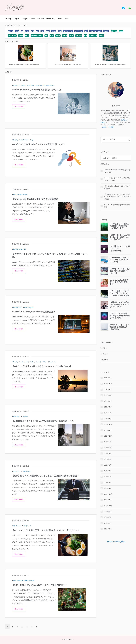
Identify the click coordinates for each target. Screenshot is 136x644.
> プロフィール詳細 (107, 127)
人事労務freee (12, 36)
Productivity (51, 19)
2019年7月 (108, 523)
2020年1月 (108, 488)
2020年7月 (108, 453)
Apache (102, 36)
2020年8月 (108, 448)
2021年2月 (108, 413)
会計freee (114, 31)
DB (19, 85)
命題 (86, 36)
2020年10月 (108, 436)
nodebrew (79, 36)
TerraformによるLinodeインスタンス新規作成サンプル (38, 144)
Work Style (104, 360)
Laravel (28, 85)
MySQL (33, 85)
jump (55, 362)
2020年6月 (108, 459)
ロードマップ (93, 36)
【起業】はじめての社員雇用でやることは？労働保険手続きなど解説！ (45, 476)
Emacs (54, 31)
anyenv (26, 307)
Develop (8, 19)
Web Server (51, 85)
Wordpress (31, 581)
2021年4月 (108, 401)
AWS (60, 31)
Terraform (26, 140)
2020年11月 (108, 430)
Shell (48, 31)
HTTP (27, 36)
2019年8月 (108, 517)
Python (45, 85)
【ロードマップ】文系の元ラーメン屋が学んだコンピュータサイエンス (45, 530)
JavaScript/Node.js (95, 31)
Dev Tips (103, 348)
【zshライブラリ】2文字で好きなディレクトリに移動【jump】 (42, 366)
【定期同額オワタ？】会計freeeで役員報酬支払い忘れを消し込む (43, 421)
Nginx (37, 85)
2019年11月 (108, 500)
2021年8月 (108, 390)
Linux (27, 31)
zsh (37, 31)
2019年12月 (108, 494)
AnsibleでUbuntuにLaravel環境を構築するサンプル (37, 90)
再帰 (46, 36)
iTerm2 (21, 36)
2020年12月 (108, 424)
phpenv (31, 307)
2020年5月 (108, 465)
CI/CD (15, 195)
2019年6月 (108, 529)
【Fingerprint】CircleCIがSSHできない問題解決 (35, 199)
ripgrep (58, 36)
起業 (33, 31)
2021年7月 (108, 395)
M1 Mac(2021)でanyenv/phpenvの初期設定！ (34, 312)
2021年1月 (108, 419)
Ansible (15, 85)
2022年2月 (108, 378)
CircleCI (20, 195)
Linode (21, 140)
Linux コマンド (68, 31)
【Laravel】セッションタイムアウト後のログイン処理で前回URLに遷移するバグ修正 (118, 197)
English (16, 19)
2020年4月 (108, 471)
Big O (52, 36)
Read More (19, 107)
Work (66, 19)
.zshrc (121, 31)
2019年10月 (108, 506)
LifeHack (40, 19)
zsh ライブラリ (42, 362)
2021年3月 (108, 407)
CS (22, 31)
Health (32, 19)
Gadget (24, 19)
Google (65, 36)
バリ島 (71, 36)
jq (32, 140)
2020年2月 (108, 482)
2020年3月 (108, 477)
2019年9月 (108, 512)
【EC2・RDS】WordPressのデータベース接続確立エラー (39, 585)
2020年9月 (108, 442)
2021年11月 (108, 384)
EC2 (86, 31)
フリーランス (79, 31)
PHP (42, 31)
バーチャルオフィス (37, 36)
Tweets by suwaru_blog (116, 542)
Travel (60, 19)
